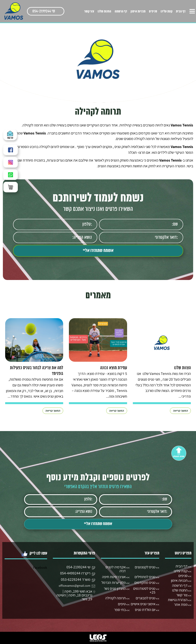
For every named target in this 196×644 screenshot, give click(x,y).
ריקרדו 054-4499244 (75, 574)
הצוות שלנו (182, 368)
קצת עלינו (167, 12)
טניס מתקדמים (145, 583)
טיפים (122, 604)
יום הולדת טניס (145, 610)
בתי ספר (120, 610)
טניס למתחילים (145, 577)
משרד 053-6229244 (76, 580)
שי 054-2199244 (44, 11)
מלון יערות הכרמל (114, 583)
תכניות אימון (138, 12)
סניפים (153, 12)
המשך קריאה (180, 411)
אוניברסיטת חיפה (114, 577)
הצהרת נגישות (178, 600)
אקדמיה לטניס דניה (116, 569)
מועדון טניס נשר (115, 588)
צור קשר (89, 12)
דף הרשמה (121, 12)
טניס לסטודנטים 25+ (144, 590)
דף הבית (181, 12)
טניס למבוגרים (146, 598)
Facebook (40, 568)
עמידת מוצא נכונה (114, 368)
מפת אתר (181, 604)
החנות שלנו (104, 12)
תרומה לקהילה (116, 598)
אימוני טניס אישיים (143, 604)
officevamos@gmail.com (75, 586)
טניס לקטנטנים (145, 567)
